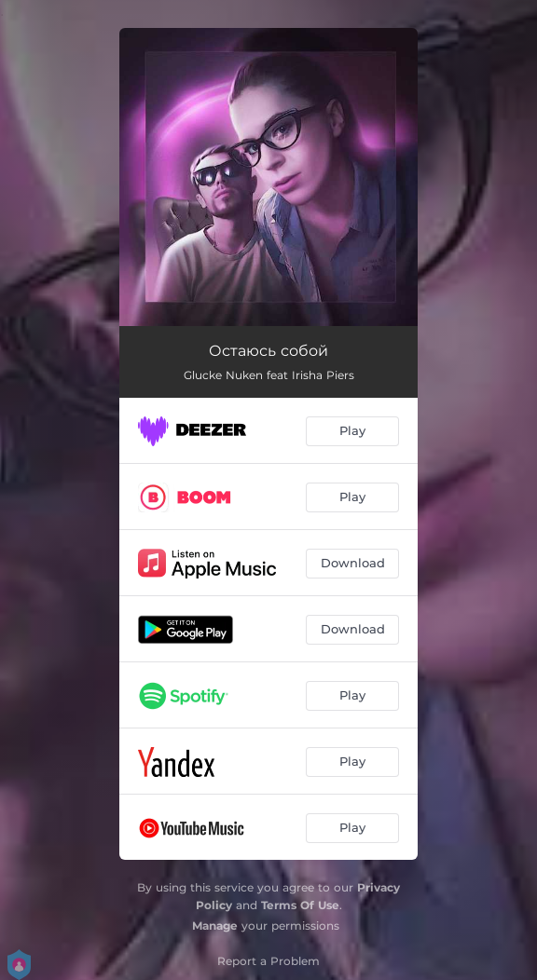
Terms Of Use (300, 905)
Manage (215, 926)
